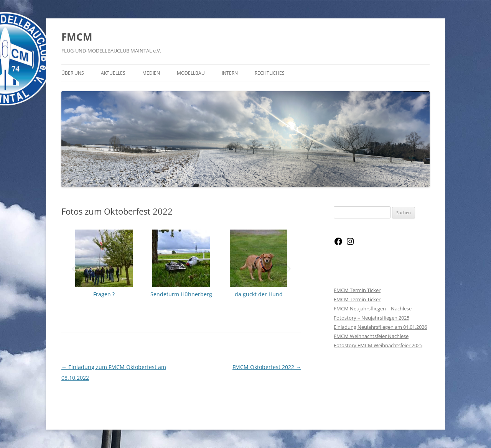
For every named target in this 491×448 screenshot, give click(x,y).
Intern (230, 73)
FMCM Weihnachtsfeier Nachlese (371, 336)
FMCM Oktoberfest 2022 (267, 367)
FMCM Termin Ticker (357, 290)
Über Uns (73, 73)
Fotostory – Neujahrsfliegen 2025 (372, 318)
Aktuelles (113, 73)
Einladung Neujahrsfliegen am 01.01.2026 (380, 327)
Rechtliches (270, 73)
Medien (151, 73)
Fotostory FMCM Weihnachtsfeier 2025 (378, 345)
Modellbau (191, 73)
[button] (74, 269)
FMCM (77, 37)
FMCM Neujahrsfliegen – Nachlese (373, 309)
